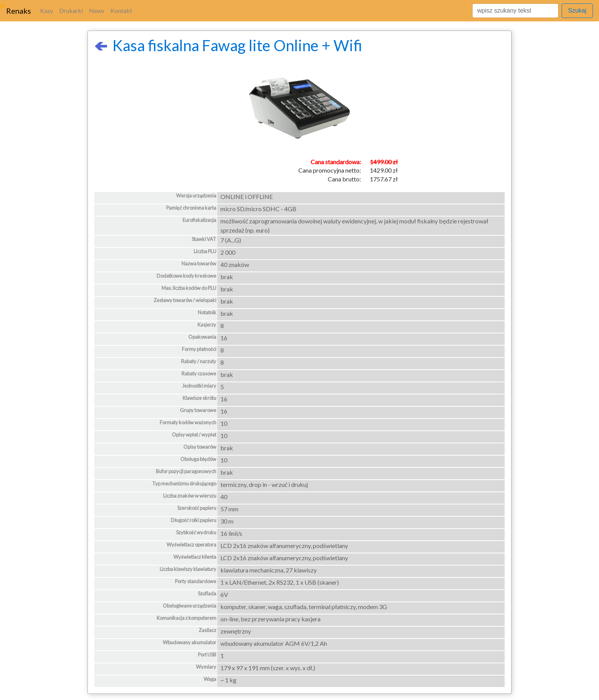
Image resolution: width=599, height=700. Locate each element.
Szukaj (577, 11)
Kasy (47, 11)
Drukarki (71, 11)
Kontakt (121, 11)
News (97, 11)
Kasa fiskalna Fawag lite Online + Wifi (228, 45)
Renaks (19, 11)
